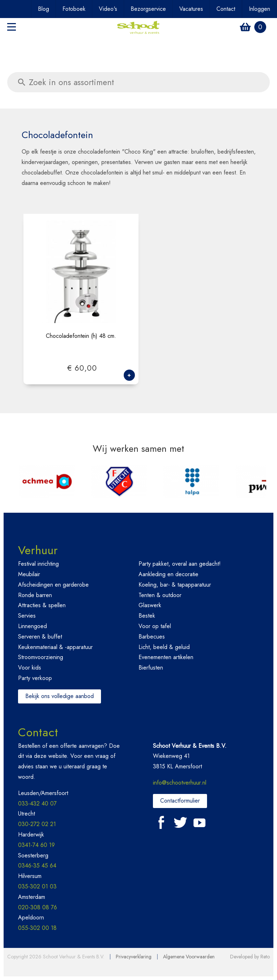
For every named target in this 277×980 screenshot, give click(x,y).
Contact (226, 9)
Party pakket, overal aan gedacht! (180, 564)
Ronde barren (35, 595)
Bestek (147, 616)
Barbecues (152, 637)
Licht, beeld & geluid (164, 647)
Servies (27, 616)
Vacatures (191, 9)
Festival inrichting (38, 564)
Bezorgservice (148, 9)
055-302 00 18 (37, 928)
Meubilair (29, 574)
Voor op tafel (155, 626)
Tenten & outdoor (160, 595)
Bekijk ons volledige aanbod (60, 696)
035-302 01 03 (37, 886)
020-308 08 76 (38, 907)
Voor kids (30, 668)
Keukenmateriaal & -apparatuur (55, 647)
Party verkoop (35, 678)
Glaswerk (150, 605)
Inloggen (260, 9)
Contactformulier (180, 801)
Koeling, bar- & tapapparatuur (175, 585)
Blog (43, 9)
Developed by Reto (250, 957)
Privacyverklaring (134, 957)
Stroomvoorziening (41, 657)
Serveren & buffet (40, 637)
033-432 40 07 (37, 804)
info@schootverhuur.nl (180, 783)
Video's (108, 9)
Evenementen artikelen (166, 657)
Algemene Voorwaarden (189, 957)
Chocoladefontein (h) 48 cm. (81, 336)
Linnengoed (32, 626)
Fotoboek (74, 9)
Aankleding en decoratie (168, 574)
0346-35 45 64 (37, 866)
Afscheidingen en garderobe (53, 585)
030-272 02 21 (37, 824)
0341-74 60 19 (36, 845)
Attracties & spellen (42, 605)
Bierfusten (151, 668)
